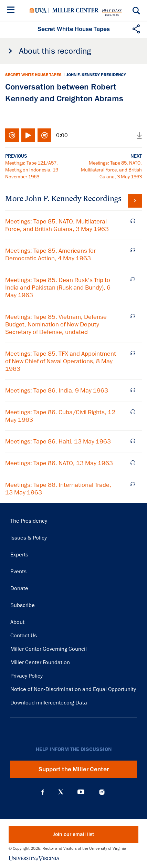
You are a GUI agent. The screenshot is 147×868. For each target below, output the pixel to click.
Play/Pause (28, 135)
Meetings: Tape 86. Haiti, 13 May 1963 (58, 441)
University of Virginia (38, 10)
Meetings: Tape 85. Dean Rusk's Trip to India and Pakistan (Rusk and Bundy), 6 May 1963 (58, 287)
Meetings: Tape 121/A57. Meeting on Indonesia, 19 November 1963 (32, 170)
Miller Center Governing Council (49, 649)
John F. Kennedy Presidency (96, 75)
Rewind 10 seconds (12, 135)
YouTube (81, 792)
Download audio (139, 135)
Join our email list (73, 834)
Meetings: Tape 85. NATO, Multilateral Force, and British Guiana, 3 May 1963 (111, 170)
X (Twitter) (61, 792)
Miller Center (75, 10)
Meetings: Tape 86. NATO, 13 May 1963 (59, 463)
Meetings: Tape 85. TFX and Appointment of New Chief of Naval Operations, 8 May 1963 (61, 361)
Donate (19, 588)
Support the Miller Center (74, 769)
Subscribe (23, 605)
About (17, 622)
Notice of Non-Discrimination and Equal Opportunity (73, 689)
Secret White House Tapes (33, 75)
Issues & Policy (29, 538)
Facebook (43, 792)
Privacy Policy (27, 676)
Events (18, 572)
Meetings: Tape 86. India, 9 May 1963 (57, 390)
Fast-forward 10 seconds (44, 135)
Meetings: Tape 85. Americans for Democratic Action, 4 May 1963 (50, 254)
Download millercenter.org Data (49, 703)
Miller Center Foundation (40, 662)
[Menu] (12, 11)
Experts (19, 555)
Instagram (102, 792)
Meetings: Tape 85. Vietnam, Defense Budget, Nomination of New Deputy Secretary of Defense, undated (56, 324)
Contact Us (24, 636)
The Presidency (29, 521)
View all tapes (135, 201)
